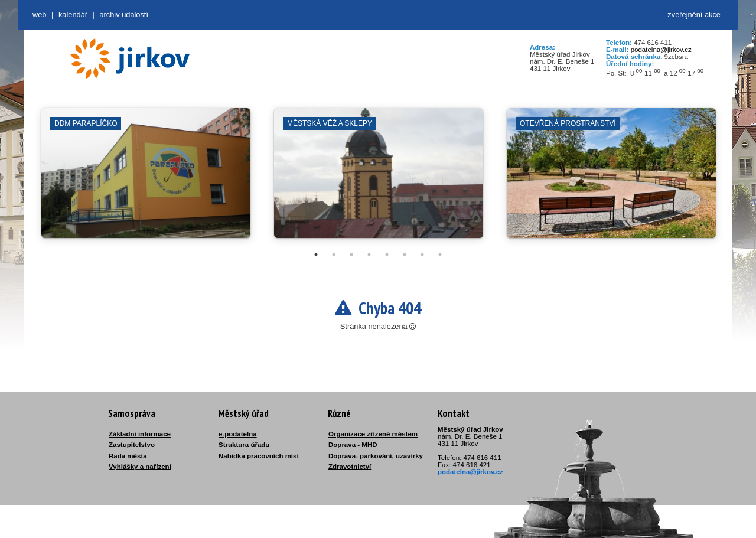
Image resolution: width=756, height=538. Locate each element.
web (39, 14)
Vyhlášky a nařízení (140, 467)
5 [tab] (387, 255)
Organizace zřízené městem (373, 434)
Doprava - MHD (353, 445)
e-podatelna (238, 434)
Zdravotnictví (350, 467)
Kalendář (73, 14)
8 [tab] (440, 255)
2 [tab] (334, 255)
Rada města (128, 456)
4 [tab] (369, 255)
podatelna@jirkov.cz (661, 50)
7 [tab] (422, 255)
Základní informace (140, 434)
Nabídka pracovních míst (259, 456)
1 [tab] (316, 255)
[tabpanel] (146, 179)
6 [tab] (405, 255)
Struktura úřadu (244, 445)
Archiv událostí (124, 14)
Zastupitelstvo (132, 445)
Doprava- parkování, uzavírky (376, 456)
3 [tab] (351, 255)
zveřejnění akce (694, 14)
